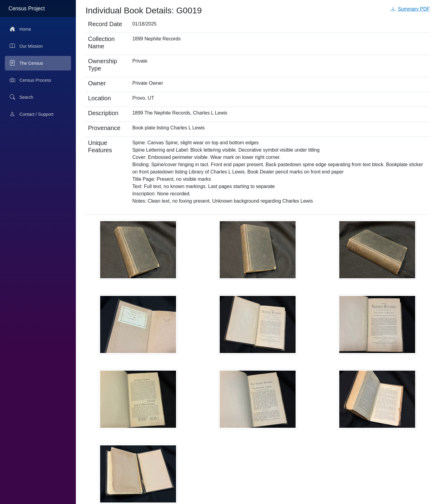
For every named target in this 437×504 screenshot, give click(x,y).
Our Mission (26, 46)
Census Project (27, 9)
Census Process (30, 80)
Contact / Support (32, 114)
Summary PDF (410, 9)
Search (22, 97)
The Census (26, 63)
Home (20, 29)
